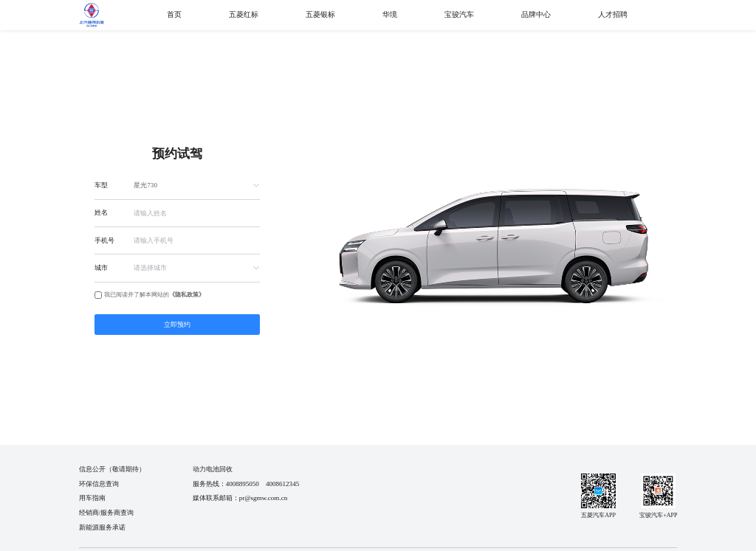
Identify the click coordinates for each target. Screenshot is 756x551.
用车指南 (92, 498)
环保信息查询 (99, 484)
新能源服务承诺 (102, 527)
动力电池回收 (213, 469)
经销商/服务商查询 (107, 513)
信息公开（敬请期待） (112, 469)
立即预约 (177, 325)
